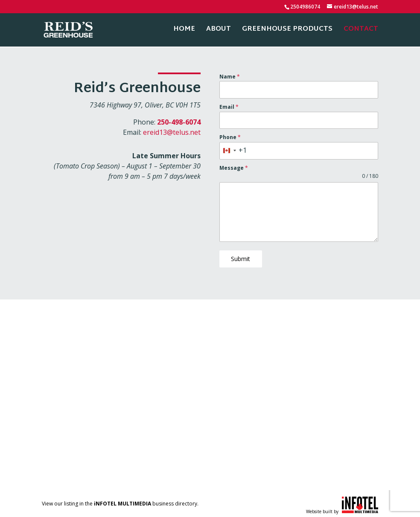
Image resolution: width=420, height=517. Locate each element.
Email (229, 107)
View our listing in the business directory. (120, 501)
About (219, 31)
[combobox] (233, 151)
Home (184, 31)
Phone (230, 137)
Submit (241, 259)
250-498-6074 (179, 122)
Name (230, 77)
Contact (361, 31)
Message (234, 168)
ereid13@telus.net (172, 132)
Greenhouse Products (287, 31)
